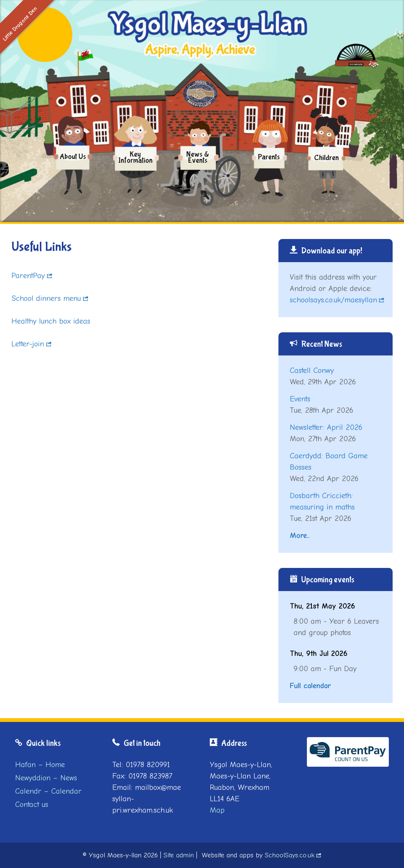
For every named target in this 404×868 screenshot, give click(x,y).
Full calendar (310, 686)
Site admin (179, 855)
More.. (300, 535)
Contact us (32, 804)
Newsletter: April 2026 (326, 427)
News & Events (198, 157)
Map (217, 810)
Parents (269, 157)
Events (300, 399)
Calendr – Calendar (48, 791)
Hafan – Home (40, 765)
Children (326, 158)
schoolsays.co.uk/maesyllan (333, 300)
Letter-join (28, 344)
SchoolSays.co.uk (290, 855)
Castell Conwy (312, 370)
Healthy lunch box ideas (51, 321)
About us (73, 156)
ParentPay (28, 276)
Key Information (135, 157)
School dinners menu (46, 298)
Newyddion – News (46, 778)
